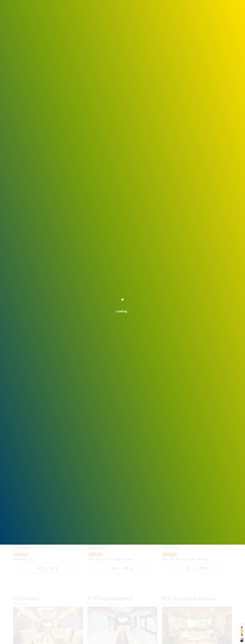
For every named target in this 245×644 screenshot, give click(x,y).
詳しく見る (48, 568)
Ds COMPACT (122, 601)
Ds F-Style (122, 475)
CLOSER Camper (197, 601)
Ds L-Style (197, 475)
